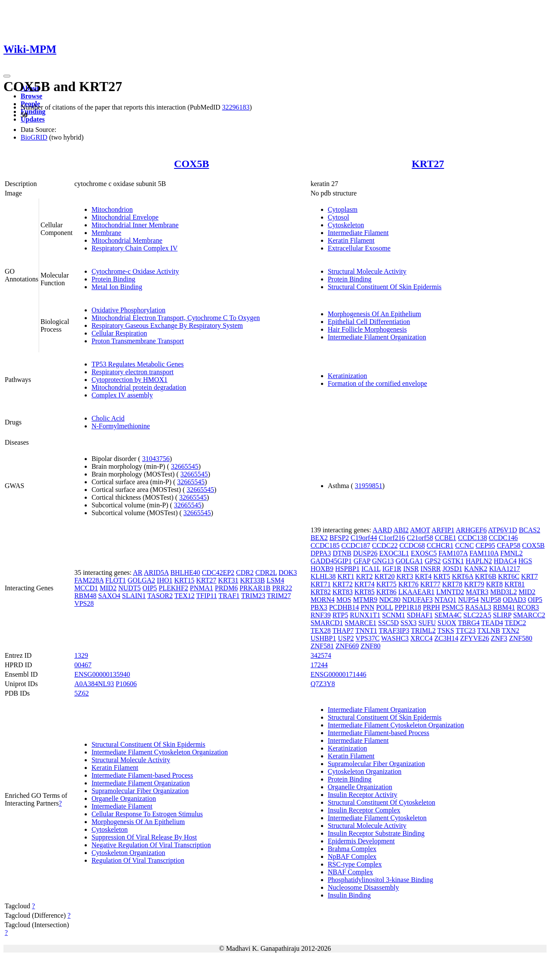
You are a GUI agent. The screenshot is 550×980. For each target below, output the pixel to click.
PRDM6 (226, 588)
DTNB (342, 553)
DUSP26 (365, 553)
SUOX (447, 623)
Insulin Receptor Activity (363, 795)
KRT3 (405, 576)
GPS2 (432, 561)
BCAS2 (529, 530)
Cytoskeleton (346, 225)
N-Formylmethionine (121, 426)
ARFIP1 (443, 530)
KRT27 (428, 164)
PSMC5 (453, 607)
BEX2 (319, 538)
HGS (525, 561)
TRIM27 (279, 596)
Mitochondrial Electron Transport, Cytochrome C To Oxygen (176, 318)
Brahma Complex (352, 849)
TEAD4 (492, 623)
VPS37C (367, 638)
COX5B (191, 164)
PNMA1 (202, 588)
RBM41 (504, 607)
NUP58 (491, 600)
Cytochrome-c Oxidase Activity (135, 271)
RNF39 (321, 615)
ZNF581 (322, 646)
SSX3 (408, 623)
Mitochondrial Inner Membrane (135, 225)
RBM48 (86, 596)
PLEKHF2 (173, 588)
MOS (344, 600)
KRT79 (474, 584)
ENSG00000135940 (102, 674)
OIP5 (150, 588)
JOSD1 (452, 569)
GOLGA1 (409, 561)
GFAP (362, 561)
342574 (321, 655)
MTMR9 (365, 600)
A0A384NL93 (94, 684)
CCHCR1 (440, 545)
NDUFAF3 (417, 600)
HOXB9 (322, 569)
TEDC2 (515, 623)
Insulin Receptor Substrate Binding (376, 833)
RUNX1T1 (365, 615)
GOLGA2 (141, 580)
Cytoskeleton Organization (128, 853)
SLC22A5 (477, 615)
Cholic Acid (108, 418)
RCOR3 (528, 607)
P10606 (126, 684)
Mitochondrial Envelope (125, 217)
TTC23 (466, 630)
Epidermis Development (361, 841)
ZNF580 (520, 638)
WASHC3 (395, 638)
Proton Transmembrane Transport (138, 341)
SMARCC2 (529, 615)
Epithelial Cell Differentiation (369, 322)
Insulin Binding (349, 895)
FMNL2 (511, 553)
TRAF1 (229, 596)
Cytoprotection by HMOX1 (130, 380)
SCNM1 (393, 615)
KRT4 (423, 576)
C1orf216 (392, 538)
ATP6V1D (503, 530)
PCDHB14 (344, 607)
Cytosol (339, 217)
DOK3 (288, 572)
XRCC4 (422, 638)
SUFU (427, 623)
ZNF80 (370, 646)
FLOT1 (116, 580)
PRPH (431, 607)
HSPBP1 (347, 569)
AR (137, 572)
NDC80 (390, 600)
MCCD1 (86, 588)
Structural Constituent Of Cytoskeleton (382, 802)
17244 (319, 665)
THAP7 (343, 630)
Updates (33, 119)
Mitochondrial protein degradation (139, 387)
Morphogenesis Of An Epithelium (374, 314)
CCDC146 (503, 538)
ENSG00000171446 (339, 674)
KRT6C (509, 576)
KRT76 (408, 584)
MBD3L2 (504, 592)
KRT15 (185, 580)
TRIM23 (253, 596)
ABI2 (401, 530)
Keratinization (348, 376)
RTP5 (340, 615)
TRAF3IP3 (394, 630)
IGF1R (392, 569)
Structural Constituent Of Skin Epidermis (385, 287)
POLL (384, 607)
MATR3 (477, 592)
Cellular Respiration (119, 333)
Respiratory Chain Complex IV (134, 248)
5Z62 (82, 693)
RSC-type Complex (355, 864)
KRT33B (253, 580)
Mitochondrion (112, 209)
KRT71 (321, 584)
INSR (411, 569)
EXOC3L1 (394, 553)
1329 (81, 655)
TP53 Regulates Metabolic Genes (138, 364)
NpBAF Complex (352, 856)
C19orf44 (364, 538)
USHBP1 (324, 638)
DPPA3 (321, 553)
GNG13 (383, 561)
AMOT (420, 530)
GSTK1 (453, 561)
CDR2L (266, 572)
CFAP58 (509, 545)
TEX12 (185, 596)
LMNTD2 (450, 592)
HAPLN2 (479, 561)
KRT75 (387, 584)
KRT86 (387, 592)
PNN (367, 607)
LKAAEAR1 (416, 592)
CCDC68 (412, 545)
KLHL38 (323, 576)
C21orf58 (420, 538)
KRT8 (494, 584)
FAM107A (453, 553)
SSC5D (388, 623)
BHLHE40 (185, 572)
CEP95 (485, 545)
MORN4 (323, 600)
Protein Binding (113, 279)
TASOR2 (160, 596)
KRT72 (343, 584)
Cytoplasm (343, 209)
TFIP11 (207, 596)
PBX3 (319, 607)
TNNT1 (366, 630)
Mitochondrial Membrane (127, 240)
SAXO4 (109, 596)
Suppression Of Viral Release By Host (144, 837)
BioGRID (34, 137)
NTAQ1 (445, 600)
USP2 (346, 638)
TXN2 (511, 630)
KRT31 (228, 580)
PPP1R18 (408, 607)
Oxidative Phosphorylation (128, 310)
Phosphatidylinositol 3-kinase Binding (380, 880)
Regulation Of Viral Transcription (138, 860)
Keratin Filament (351, 240)
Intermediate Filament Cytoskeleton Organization (160, 752)
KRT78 (452, 584)
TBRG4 (469, 623)
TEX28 (321, 630)
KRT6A (463, 576)
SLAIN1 (134, 596)
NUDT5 (129, 588)
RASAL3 (478, 607)
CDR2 (245, 572)
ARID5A (156, 572)
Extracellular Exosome (359, 248)
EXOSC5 (424, 553)
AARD (382, 530)
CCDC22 (385, 545)
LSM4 (275, 580)
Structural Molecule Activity (367, 271)
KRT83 (343, 592)
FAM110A (484, 553)
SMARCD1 (327, 623)
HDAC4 (505, 561)
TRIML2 (423, 630)
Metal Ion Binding (117, 287)
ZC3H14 (446, 638)
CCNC (464, 545)
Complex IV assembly (122, 395)
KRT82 (321, 592)
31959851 (369, 486)
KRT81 (515, 584)
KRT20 (384, 576)
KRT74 (365, 584)
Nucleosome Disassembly (364, 887)
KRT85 (365, 592)
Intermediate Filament (358, 233)
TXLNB (489, 630)
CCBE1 (446, 538)
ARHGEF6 (471, 530)
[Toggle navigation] (7, 76)
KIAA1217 (504, 569)
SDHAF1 (420, 615)
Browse (31, 96)
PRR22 (282, 588)
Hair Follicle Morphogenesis (367, 329)
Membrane (106, 233)
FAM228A (89, 580)
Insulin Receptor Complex (364, 810)
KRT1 (346, 576)
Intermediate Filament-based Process (142, 775)
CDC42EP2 (218, 572)
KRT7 (530, 576)
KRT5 (442, 576)
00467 (83, 665)
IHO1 (165, 580)
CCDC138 (473, 538)
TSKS (446, 630)
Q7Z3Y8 (323, 684)
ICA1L (371, 569)
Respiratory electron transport (133, 372)
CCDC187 (356, 545)
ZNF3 (499, 638)
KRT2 (364, 576)
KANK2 (476, 569)
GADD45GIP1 (331, 561)
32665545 (185, 466)
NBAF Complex (350, 872)
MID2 (108, 588)
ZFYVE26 (475, 638)
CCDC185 (325, 545)
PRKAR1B (255, 588)
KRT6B (486, 576)
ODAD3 (514, 600)
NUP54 (468, 600)
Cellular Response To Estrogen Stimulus (147, 814)
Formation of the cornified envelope (377, 383)
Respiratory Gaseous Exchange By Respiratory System (167, 325)
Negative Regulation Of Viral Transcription (151, 845)
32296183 (236, 107)
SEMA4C (448, 615)
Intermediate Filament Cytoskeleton (377, 818)
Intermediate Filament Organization (377, 337)
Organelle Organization (124, 798)
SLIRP (502, 615)
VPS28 (84, 603)
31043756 (156, 459)
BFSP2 (339, 538)
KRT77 (430, 584)
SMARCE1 (361, 623)
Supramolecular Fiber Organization (140, 791)
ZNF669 (347, 646)
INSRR (431, 569)
